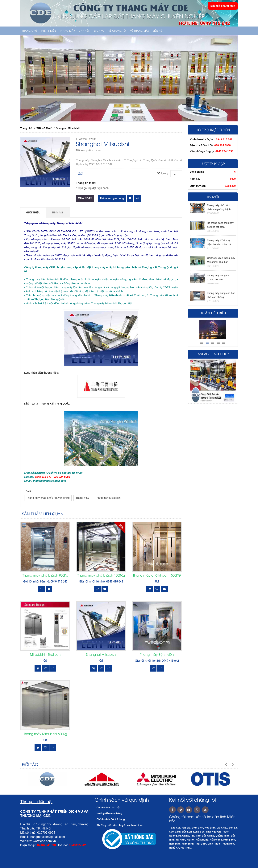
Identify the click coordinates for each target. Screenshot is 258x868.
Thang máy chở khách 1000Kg (101, 576)
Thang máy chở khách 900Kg (45, 576)
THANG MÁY (67, 31)
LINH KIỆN (85, 31)
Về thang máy (140, 31)
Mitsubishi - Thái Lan (45, 655)
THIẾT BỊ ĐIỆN (48, 31)
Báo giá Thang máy (223, 6)
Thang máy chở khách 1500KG (157, 576)
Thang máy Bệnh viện (157, 655)
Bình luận (58, 212)
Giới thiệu (33, 212)
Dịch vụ (99, 31)
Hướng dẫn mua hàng (109, 813)
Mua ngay (85, 198)
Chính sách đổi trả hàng (111, 819)
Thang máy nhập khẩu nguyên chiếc (48, 498)
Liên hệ (157, 31)
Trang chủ (30, 31)
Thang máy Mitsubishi (108, 498)
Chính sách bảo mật (108, 807)
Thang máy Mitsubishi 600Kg (45, 734)
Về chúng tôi (117, 31)
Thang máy (82, 498)
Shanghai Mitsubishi (68, 128)
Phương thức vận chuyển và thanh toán (120, 825)
